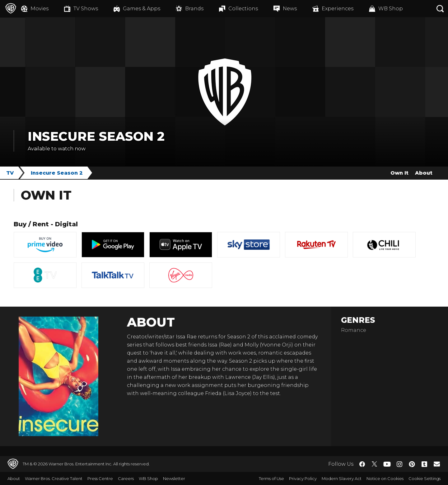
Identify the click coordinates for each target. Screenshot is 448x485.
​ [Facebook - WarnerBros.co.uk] (362, 464)
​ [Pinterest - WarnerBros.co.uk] (412, 464)
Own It (399, 173)
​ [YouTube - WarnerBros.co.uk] (387, 464)
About (424, 173)
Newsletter (174, 478)
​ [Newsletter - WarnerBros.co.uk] (437, 464)
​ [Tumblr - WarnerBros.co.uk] (424, 464)
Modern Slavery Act (342, 478)
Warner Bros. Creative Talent (54, 478)
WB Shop (148, 478)
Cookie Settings (425, 478)
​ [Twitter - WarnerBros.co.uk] (375, 464)
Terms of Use (271, 478)
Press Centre (100, 478)
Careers (126, 478)
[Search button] (440, 9)
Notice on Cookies (385, 478)
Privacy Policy (303, 478)
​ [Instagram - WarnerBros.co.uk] (399, 464)
